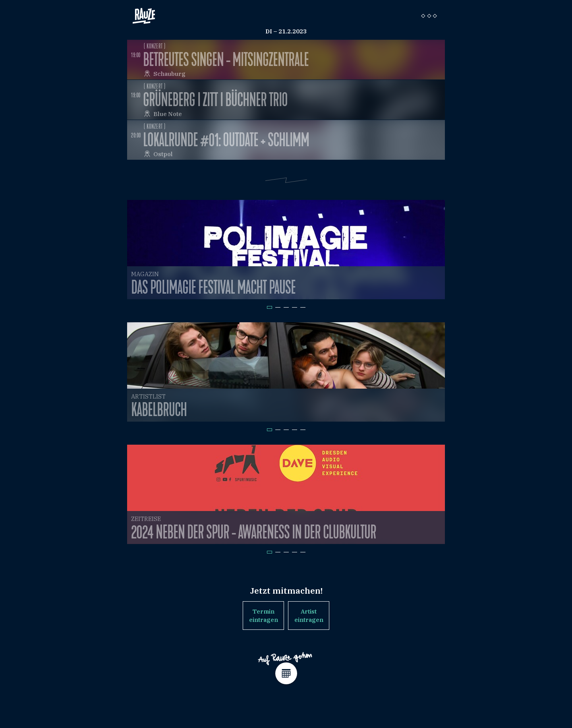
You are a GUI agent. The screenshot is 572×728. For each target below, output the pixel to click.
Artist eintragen (309, 616)
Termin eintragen (264, 616)
